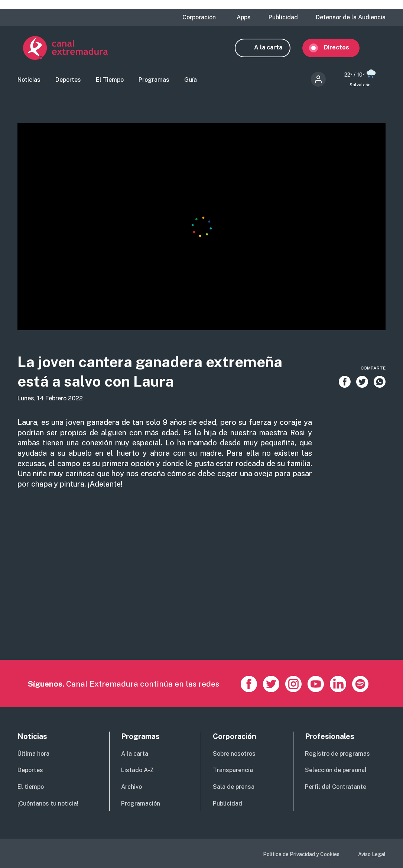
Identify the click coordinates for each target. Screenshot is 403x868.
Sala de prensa (234, 787)
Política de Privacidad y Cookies (301, 855)
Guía (191, 80)
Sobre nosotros (234, 754)
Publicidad (283, 17)
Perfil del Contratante (336, 787)
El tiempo (31, 787)
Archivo (131, 787)
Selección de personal (336, 770)
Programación (141, 804)
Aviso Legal (372, 855)
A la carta (274, 47)
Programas (154, 80)
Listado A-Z (137, 770)
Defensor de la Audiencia (351, 17)
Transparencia (233, 770)
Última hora (33, 754)
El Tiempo (110, 80)
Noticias (29, 80)
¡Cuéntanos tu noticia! (48, 804)
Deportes (68, 80)
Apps (244, 17)
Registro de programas (337, 754)
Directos (342, 47)
